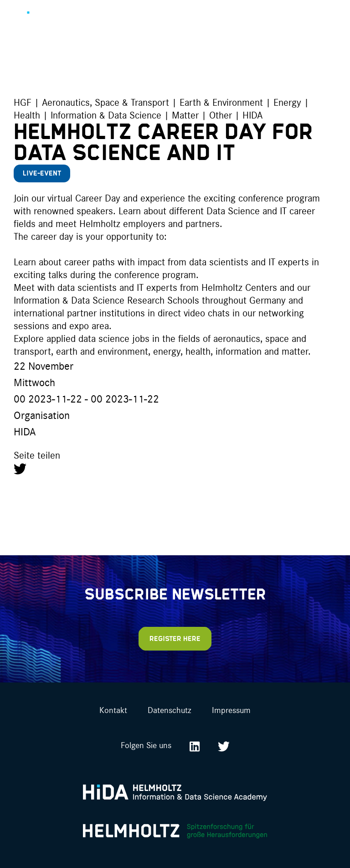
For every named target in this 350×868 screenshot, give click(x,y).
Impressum (231, 710)
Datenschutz (170, 710)
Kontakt (113, 710)
